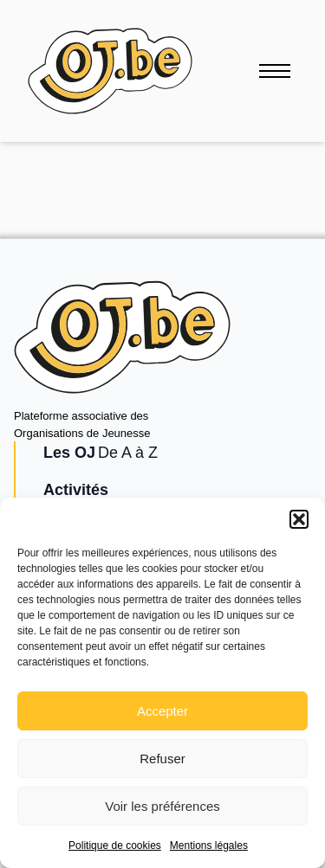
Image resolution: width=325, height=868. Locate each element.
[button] (299, 519)
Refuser (162, 759)
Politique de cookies (115, 845)
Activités (76, 490)
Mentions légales (209, 845)
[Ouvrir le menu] (275, 71)
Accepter (162, 711)
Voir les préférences (162, 806)
